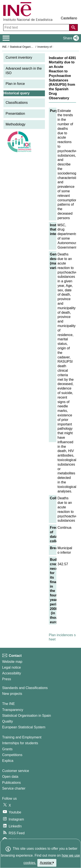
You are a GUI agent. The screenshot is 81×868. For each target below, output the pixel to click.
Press (7, 679)
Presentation (15, 114)
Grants (7, 749)
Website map (12, 662)
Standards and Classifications (25, 688)
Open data (10, 777)
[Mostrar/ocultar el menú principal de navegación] (6, 38)
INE (4, 47)
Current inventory (19, 57)
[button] (70, 38)
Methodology (16, 124)
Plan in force (15, 84)
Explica (8, 761)
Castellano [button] (69, 18)
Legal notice (11, 667)
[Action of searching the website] (73, 28)
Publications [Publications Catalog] (11, 783)
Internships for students (20, 743)
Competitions (12, 755)
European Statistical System (24, 727)
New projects (12, 694)
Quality (8, 721)
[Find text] (37, 28)
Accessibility (12, 673)
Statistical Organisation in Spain (29, 47)
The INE (9, 704)
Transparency (13, 710)
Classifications (17, 103)
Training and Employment (22, 737)
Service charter (14, 788)
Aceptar (47, 863)
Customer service (16, 771)
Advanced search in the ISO (24, 71)
